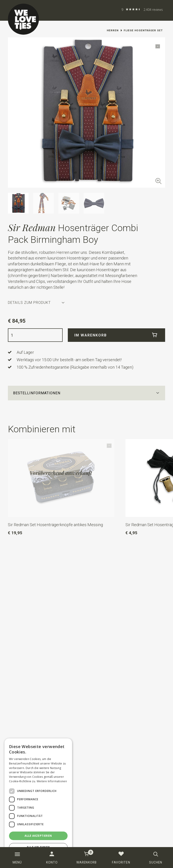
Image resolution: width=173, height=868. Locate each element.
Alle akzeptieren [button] (38, 836)
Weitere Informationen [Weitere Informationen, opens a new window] (52, 781)
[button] (87, 393)
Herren (113, 30)
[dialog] (38, 801)
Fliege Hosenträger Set (143, 30)
